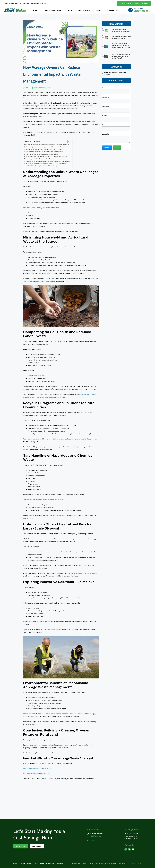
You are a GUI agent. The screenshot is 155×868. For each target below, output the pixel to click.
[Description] (116, 139)
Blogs (99, 10)
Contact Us (113, 10)
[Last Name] (116, 110)
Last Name (106, 106)
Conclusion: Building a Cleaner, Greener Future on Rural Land (46, 164)
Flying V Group (136, 864)
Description (106, 134)
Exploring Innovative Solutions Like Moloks (40, 159)
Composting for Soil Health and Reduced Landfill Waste (44, 149)
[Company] (116, 92)
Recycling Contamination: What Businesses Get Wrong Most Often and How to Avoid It (121, 46)
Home (36, 10)
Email (104, 116)
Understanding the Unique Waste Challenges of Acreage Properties (48, 144)
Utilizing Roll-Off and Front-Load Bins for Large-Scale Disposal (47, 156)
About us (61, 864)
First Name (106, 97)
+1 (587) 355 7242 (142, 11)
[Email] (116, 120)
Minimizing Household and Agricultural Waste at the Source (45, 147)
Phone (105, 125)
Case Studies (84, 10)
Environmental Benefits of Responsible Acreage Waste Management (48, 161)
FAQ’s (69, 10)
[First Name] (116, 101)
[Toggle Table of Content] (69, 142)
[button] (107, 148)
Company (106, 88)
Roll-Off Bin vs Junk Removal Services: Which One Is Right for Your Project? (121, 56)
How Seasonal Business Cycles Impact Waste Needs (121, 37)
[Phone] (116, 129)
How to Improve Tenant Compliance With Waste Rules (121, 30)
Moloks (79, 598)
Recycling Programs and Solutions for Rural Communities (45, 152)
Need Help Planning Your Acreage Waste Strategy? (44, 166)
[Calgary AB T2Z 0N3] (77, 804)
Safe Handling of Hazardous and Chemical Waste (42, 154)
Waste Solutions (53, 10)
